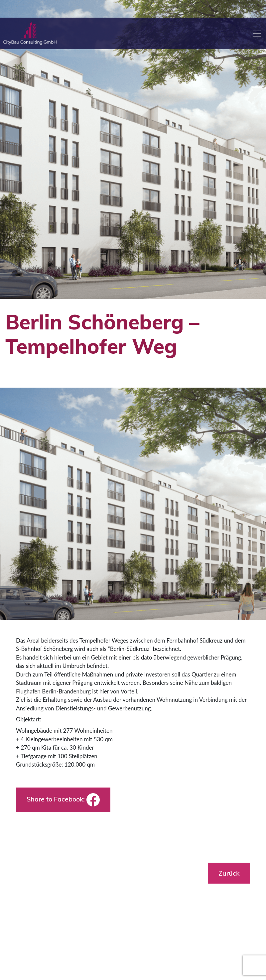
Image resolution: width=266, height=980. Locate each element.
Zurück (229, 873)
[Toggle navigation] (257, 34)
